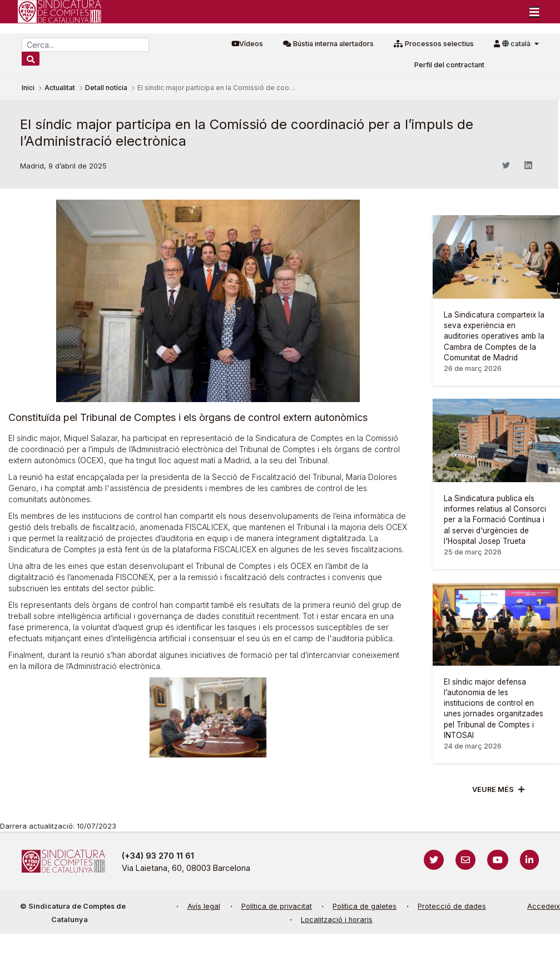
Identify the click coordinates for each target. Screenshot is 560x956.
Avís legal (204, 906)
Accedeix (544, 906)
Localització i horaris (337, 920)
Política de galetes (365, 906)
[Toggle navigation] (534, 12)
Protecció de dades (452, 906)
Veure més (493, 789)
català (517, 44)
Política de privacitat (277, 906)
